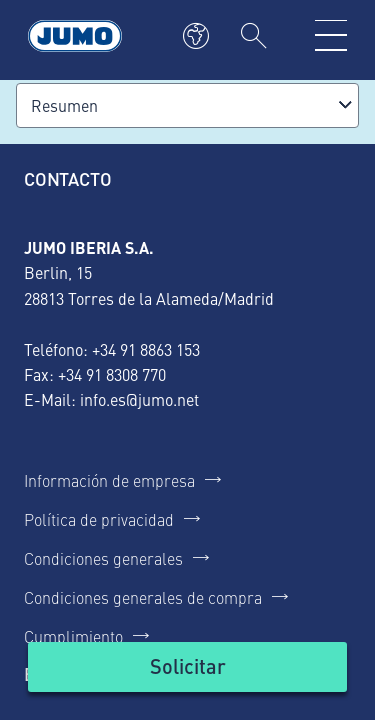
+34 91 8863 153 (146, 349)
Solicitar (188, 665)
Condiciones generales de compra (143, 597)
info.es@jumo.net (139, 399)
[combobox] (187, 105)
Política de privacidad (99, 519)
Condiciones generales (103, 558)
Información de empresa (109, 480)
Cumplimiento (73, 636)
